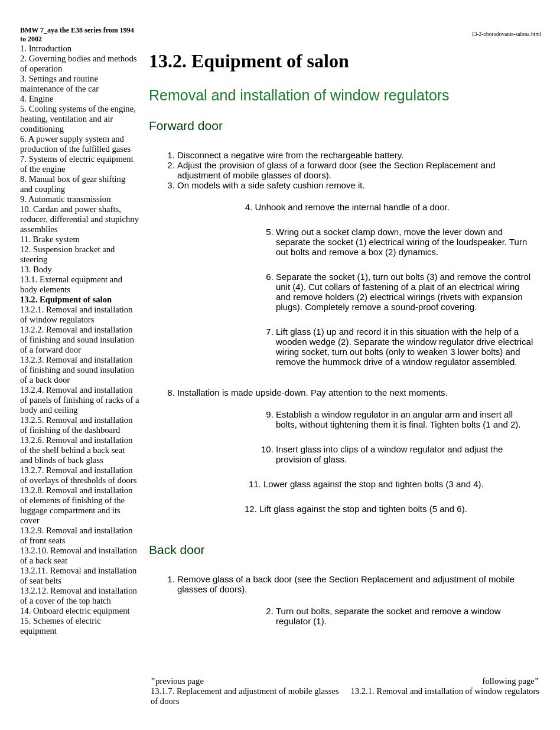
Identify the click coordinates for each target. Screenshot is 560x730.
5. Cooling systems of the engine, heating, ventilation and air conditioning (78, 119)
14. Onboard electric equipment (75, 611)
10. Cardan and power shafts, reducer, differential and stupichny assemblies (79, 219)
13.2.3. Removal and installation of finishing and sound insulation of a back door (77, 370)
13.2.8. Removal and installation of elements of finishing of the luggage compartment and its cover (76, 505)
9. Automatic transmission (65, 199)
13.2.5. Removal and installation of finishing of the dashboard (76, 425)
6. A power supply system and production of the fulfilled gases (75, 144)
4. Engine (37, 99)
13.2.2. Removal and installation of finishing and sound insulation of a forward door (77, 340)
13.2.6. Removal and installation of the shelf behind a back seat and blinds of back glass (76, 450)
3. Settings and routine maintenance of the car (59, 84)
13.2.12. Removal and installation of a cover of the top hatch (79, 596)
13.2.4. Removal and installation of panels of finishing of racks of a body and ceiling (79, 400)
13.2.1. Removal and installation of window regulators (76, 315)
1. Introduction (46, 48)
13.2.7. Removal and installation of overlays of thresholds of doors (78, 475)
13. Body (36, 269)
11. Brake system (50, 239)
